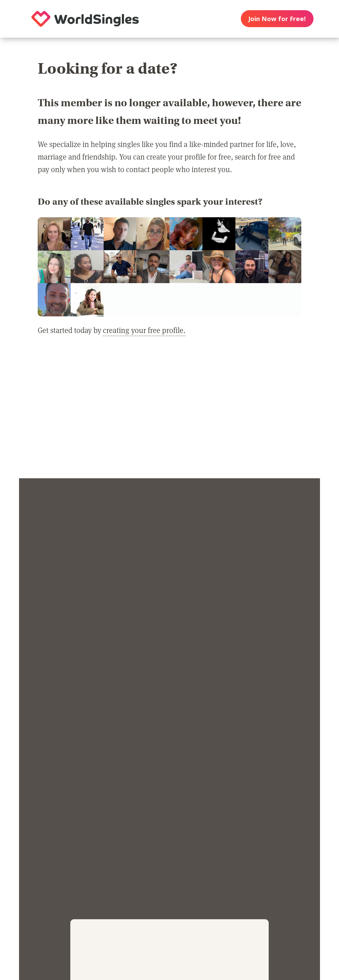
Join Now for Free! (277, 19)
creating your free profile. (144, 330)
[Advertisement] (169, 412)
